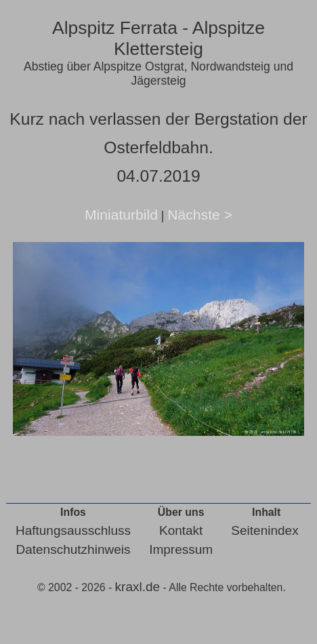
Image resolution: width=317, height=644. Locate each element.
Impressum (181, 549)
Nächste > (200, 215)
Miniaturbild (121, 215)
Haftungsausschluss (73, 530)
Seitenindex (265, 530)
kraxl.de (138, 587)
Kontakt (181, 530)
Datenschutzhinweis (73, 549)
